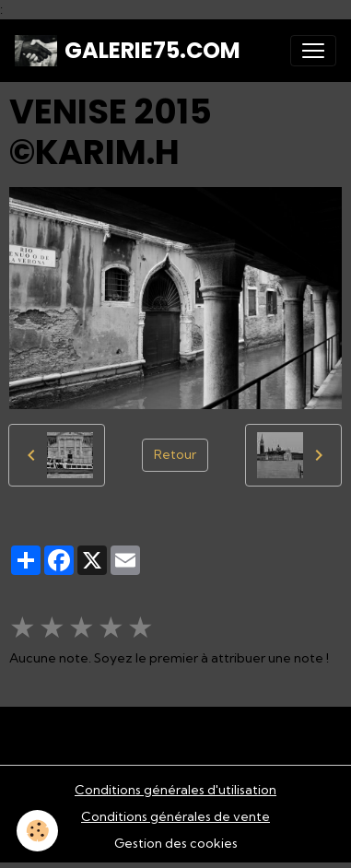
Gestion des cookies (176, 843)
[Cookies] (37, 831)
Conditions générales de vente (175, 816)
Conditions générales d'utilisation (175, 790)
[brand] (128, 51)
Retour (175, 454)
